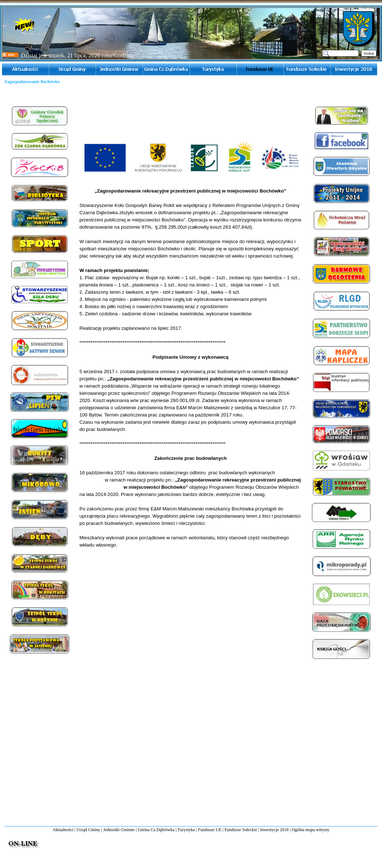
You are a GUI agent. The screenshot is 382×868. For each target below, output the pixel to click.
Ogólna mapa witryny (311, 830)
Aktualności (63, 830)
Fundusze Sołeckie (241, 830)
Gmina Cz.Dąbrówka (156, 830)
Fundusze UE (210, 830)
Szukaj (369, 53)
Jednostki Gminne (119, 830)
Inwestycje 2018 (274, 830)
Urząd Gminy (88, 830)
